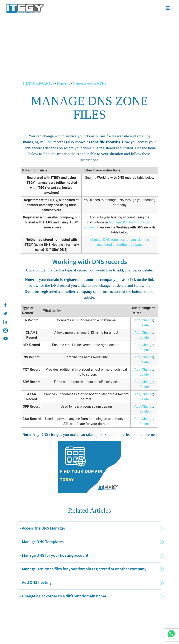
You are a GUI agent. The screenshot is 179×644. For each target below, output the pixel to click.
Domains (64, 83)
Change (147, 320)
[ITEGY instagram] (5, 330)
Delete (144, 325)
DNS (48, 142)
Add (137, 320)
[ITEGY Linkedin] (5, 322)
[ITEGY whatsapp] (171, 634)
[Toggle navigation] (168, 8)
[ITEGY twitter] (5, 314)
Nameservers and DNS (90, 83)
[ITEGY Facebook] (5, 305)
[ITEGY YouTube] (5, 339)
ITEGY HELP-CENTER (39, 83)
